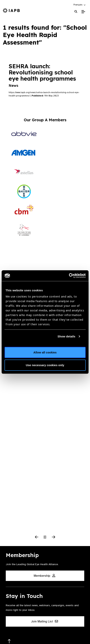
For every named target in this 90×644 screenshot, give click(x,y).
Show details (66, 336)
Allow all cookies (45, 352)
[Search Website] (76, 12)
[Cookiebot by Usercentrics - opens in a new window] (69, 276)
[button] (80, 5)
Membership (44, 576)
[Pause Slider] (45, 537)
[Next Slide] (54, 537)
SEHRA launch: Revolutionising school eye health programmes (42, 75)
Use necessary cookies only (45, 365)
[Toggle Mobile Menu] (83, 12)
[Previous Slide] (37, 537)
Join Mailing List (45, 621)
